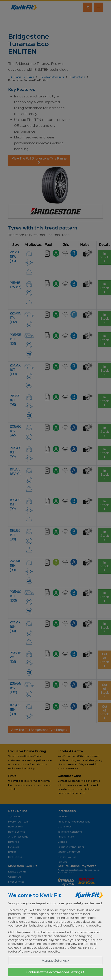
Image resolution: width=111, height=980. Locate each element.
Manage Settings (55, 960)
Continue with (55, 972)
